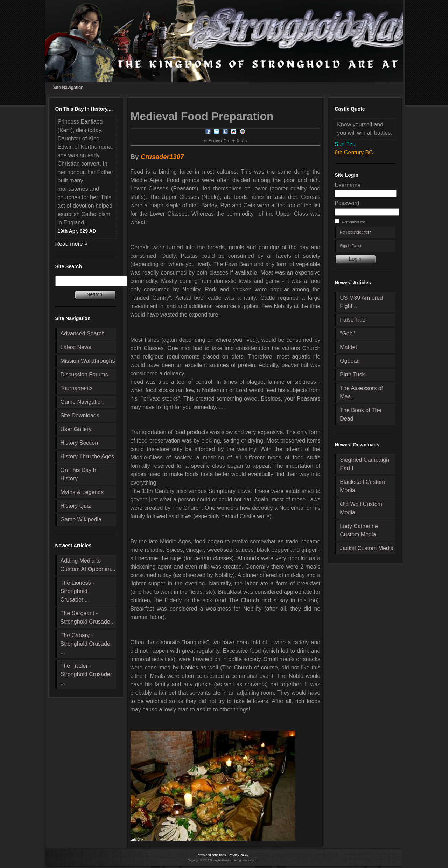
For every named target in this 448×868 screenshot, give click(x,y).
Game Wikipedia (81, 519)
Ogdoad (350, 361)
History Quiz (76, 506)
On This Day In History (79, 474)
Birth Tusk (352, 374)
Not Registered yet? (355, 232)
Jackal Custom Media (367, 548)
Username (348, 185)
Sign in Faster (351, 246)
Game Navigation (82, 402)
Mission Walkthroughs (88, 361)
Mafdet (348, 347)
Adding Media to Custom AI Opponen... (88, 565)
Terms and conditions (211, 855)
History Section (79, 443)
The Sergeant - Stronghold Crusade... (88, 617)
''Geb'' (347, 334)
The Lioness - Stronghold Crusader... (78, 591)
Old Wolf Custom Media (361, 508)
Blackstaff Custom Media (362, 486)
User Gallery (76, 429)
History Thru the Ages (87, 456)
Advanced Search (83, 334)
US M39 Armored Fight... (361, 302)
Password (347, 203)
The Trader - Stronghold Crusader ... (86, 674)
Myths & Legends (82, 492)
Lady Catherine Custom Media (359, 530)
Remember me (353, 222)
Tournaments (77, 388)
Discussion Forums (84, 374)
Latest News (76, 347)
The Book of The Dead (360, 414)
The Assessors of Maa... (361, 392)
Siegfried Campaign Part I (365, 464)
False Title (353, 320)
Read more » (72, 244)
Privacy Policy (239, 855)
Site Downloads (80, 415)
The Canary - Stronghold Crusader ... (86, 644)
